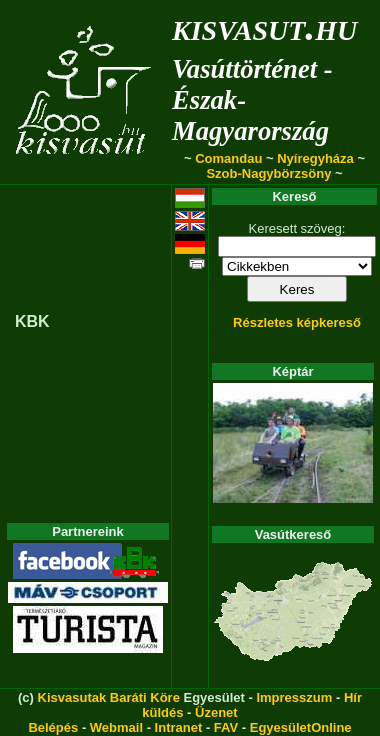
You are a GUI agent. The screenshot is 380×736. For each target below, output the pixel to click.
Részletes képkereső (297, 322)
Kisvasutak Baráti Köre (109, 697)
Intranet (179, 727)
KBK (32, 321)
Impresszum (294, 697)
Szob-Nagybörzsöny (268, 173)
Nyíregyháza (315, 158)
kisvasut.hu (264, 26)
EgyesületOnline (301, 727)
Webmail (116, 727)
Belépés (53, 727)
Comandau (228, 158)
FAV (226, 727)
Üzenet (216, 712)
